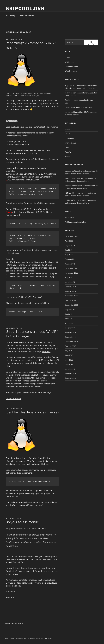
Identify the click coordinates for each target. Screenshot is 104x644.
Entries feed (70, 62)
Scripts (68, 157)
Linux (67, 147)
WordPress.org (71, 71)
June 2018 (69, 355)
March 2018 (70, 369)
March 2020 (70, 282)
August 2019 (70, 310)
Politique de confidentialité (75, 222)
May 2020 (69, 278)
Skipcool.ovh (25, 9)
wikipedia (46, 351)
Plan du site (69, 217)
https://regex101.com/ (16, 142)
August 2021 (70, 245)
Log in (67, 57)
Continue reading (14, 398)
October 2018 (70, 346)
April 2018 (69, 364)
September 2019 (72, 305)
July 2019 (69, 314)
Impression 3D (71, 143)
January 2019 (70, 337)
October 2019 (70, 300)
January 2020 (70, 291)
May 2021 (69, 255)
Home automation (27, 16)
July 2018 (69, 351)
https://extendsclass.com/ (18, 145)
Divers (67, 134)
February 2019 (71, 332)
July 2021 (69, 250)
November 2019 (71, 296)
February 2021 (71, 259)
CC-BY (22, 623)
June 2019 (69, 319)
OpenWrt (69, 152)
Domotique (69, 138)
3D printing (10, 16)
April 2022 (69, 241)
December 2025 (71, 236)
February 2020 (71, 287)
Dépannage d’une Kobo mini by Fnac (79, 107)
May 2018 (69, 360)
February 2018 (71, 374)
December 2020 (71, 268)
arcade (68, 129)
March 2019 (70, 328)
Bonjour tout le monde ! (23, 522)
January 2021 (70, 264)
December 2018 (71, 342)
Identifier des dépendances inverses (32, 412)
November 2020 (72, 273)
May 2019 (69, 323)
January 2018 (70, 378)
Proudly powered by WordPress (40, 638)
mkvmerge (46, 393)
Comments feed (71, 66)
